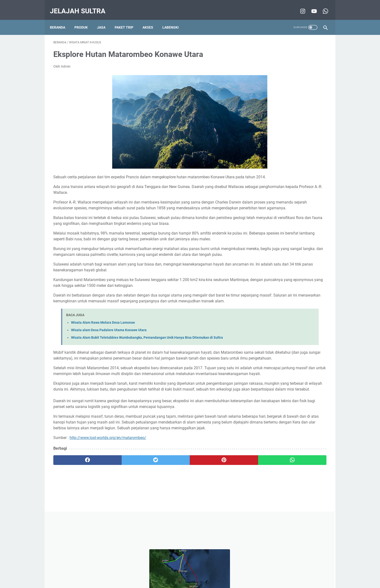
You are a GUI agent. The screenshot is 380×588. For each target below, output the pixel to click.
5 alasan (263, 260)
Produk (84, 19)
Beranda (61, 19)
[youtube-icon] (310, 6)
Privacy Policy (183, 571)
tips (259, 242)
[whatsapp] (214, 519)
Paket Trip (127, 19)
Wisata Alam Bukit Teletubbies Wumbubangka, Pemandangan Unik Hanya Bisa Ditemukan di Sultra (147, 368)
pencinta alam (304, 233)
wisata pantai (267, 251)
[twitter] (122, 519)
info (301, 242)
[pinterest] (168, 519)
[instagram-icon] (299, 6)
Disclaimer (160, 571)
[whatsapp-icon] (321, 6)
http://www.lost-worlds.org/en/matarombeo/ (108, 497)
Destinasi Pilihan (280, 242)
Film (278, 260)
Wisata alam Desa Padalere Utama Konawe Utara (109, 360)
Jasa (105, 19)
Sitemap (240, 571)
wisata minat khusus (272, 233)
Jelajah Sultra (81, 6)
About (203, 571)
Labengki (174, 19)
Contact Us (220, 571)
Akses (151, 19)
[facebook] (76, 519)
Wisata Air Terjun (295, 251)
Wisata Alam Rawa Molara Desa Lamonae (103, 353)
